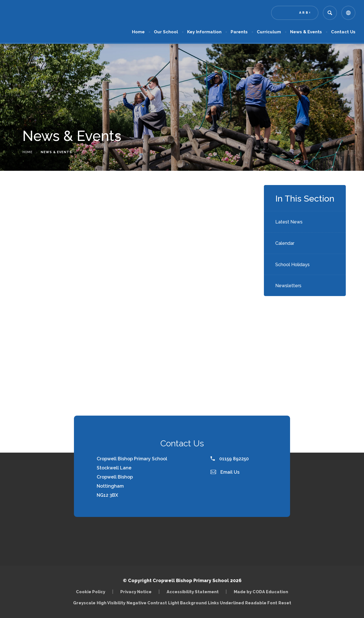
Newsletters (288, 286)
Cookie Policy (91, 592)
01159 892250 (230, 459)
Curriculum (269, 32)
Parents (239, 32)
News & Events (306, 32)
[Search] (330, 13)
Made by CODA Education (261, 592)
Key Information (204, 32)
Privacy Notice (136, 592)
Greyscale (84, 603)
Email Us (225, 472)
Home (138, 32)
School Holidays (292, 265)
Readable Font (261, 603)
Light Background (187, 603)
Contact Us (343, 32)
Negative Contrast (147, 603)
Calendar (285, 243)
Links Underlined (226, 603)
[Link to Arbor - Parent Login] (295, 13)
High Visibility (111, 603)
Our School (166, 32)
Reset (285, 603)
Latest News (289, 222)
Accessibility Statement (193, 592)
